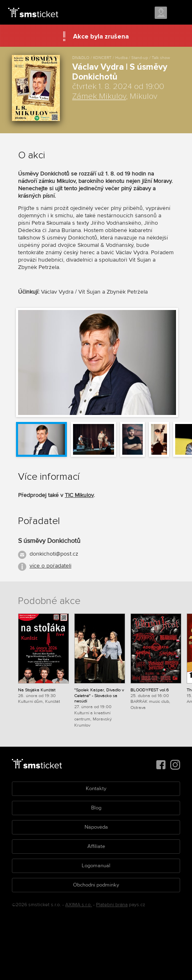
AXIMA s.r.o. (79, 905)
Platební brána (112, 905)
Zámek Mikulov (99, 96)
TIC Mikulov (79, 495)
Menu (178, 13)
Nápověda (96, 827)
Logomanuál (96, 866)
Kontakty (96, 789)
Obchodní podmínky (96, 885)
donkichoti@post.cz (54, 554)
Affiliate (96, 846)
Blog (96, 808)
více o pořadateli (50, 566)
